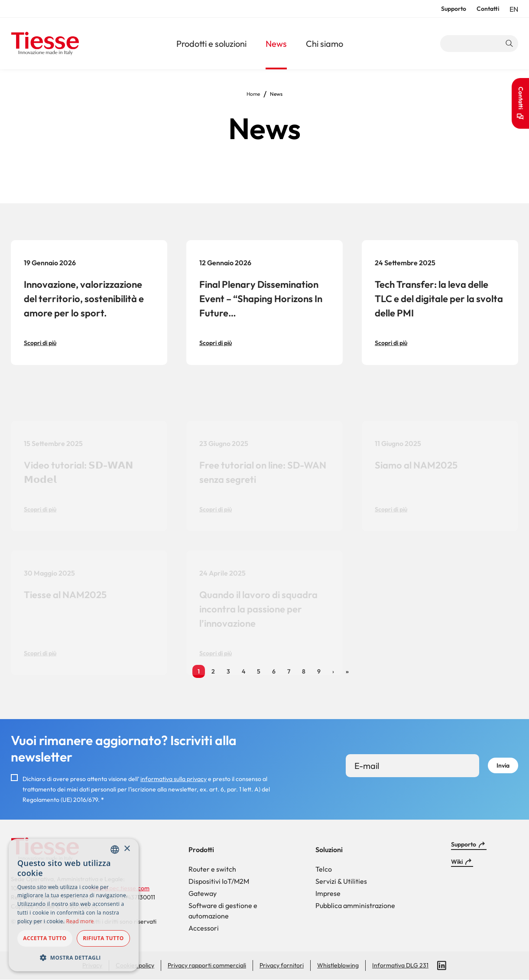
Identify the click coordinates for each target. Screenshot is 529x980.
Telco (324, 869)
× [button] (127, 849)
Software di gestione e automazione (223, 911)
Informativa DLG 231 (400, 965)
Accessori (204, 928)
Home (253, 94)
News (276, 44)
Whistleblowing (338, 965)
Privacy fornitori (282, 965)
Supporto (454, 9)
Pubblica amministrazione (355, 905)
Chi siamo (325, 44)
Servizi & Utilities (341, 881)
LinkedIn (442, 966)
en (514, 9)
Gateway (203, 893)
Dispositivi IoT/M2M (219, 881)
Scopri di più (40, 343)
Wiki (457, 862)
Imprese (328, 893)
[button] (74, 957)
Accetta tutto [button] (45, 938)
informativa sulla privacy (174, 779)
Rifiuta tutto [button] (103, 938)
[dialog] (74, 905)
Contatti (488, 9)
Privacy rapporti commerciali (207, 965)
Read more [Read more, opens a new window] (80, 921)
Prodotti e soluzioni (211, 44)
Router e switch (212, 869)
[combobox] (115, 850)
